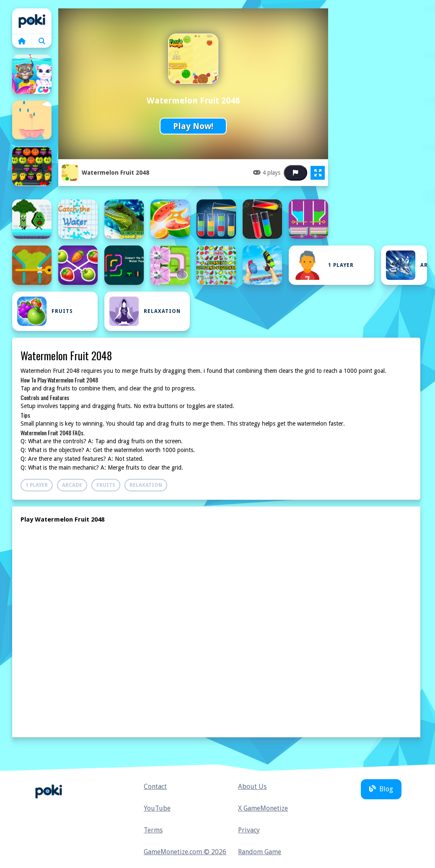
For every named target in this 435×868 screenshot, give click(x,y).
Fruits (45, 311)
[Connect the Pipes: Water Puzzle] (124, 265)
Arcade (407, 265)
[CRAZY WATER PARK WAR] (262, 265)
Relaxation (145, 311)
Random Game (260, 852)
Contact (155, 787)
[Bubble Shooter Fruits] (32, 166)
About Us (252, 787)
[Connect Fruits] (78, 265)
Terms (153, 830)
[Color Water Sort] (262, 219)
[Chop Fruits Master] (170, 219)
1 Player (324, 265)
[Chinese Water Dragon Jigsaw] (124, 219)
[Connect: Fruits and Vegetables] (216, 265)
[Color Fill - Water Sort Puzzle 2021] (216, 219)
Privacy (249, 830)
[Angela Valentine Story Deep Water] (32, 74)
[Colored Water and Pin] (32, 265)
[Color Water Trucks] (308, 219)
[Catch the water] (78, 219)
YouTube (157, 808)
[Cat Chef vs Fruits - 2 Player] (32, 219)
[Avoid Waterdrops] (32, 120)
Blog (381, 789)
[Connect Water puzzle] (170, 265)
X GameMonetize (263, 808)
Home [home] (32, 21)
